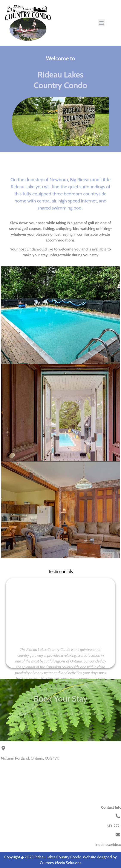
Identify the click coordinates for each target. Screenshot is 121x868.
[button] (102, 23)
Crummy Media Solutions (60, 863)
